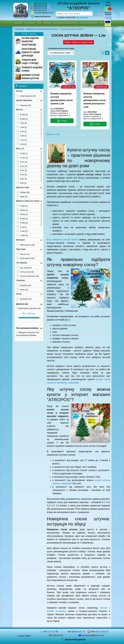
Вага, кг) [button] (20, 148)
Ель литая (24, 268)
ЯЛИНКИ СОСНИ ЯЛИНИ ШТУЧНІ (27, 77)
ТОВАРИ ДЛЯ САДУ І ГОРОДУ (27, 62)
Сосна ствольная (28, 276)
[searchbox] (74, 14)
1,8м (22, 127)
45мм (22, 197)
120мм (23, 192)
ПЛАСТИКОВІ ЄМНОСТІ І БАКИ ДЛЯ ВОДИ (28, 52)
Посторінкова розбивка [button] (27, 328)
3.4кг (22, 175)
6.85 (22, 183)
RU (102, 23)
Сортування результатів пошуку (61, 48)
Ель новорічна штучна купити (63, 240)
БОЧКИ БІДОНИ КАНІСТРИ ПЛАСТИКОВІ (27, 41)
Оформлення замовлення (66, 23)
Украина (24, 105)
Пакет (22, 290)
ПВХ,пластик (26, 245)
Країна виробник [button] (24, 100)
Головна (18, 23)
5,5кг (22, 179)
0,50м (22, 206)
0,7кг (22, 162)
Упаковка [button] (20, 280)
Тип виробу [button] (22, 263)
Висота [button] (19, 110)
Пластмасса (26, 258)
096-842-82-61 (41, 6)
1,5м (22, 123)
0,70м (22, 115)
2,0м (22, 136)
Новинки (47, 23)
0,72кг (22, 158)
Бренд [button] (19, 91)
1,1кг (22, 166)
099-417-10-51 (41, 8)
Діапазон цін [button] (22, 304)
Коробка (24, 285)
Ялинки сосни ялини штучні (42, 29)
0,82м (22, 214)
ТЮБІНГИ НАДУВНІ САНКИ (29, 69)
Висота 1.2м (53, 134)
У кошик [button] (62, 121)
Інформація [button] (30, 23)
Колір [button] (19, 294)
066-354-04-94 (41, 10)
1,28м (22, 231)
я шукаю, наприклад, (73, 17)
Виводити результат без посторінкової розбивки (28, 334)
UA (108, 23)
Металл (23, 254)
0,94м (22, 219)
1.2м (22, 131)
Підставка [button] (21, 249)
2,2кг (22, 170)
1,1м (22, 227)
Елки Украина (26, 96)
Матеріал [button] (20, 240)
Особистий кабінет (89, 23)
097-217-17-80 (41, 4)
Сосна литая (25, 272)
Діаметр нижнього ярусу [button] (28, 201)
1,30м (22, 235)
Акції (39, 23)
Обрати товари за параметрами (79, 42)
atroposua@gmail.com (44, 13)
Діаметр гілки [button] (23, 187)
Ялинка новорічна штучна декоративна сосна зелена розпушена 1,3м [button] (95, 100)
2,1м (22, 140)
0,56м (22, 210)
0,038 (22, 153)
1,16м (22, 223)
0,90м (22, 119)
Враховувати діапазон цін (28, 308)
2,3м (22, 144)
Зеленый (24, 299)
